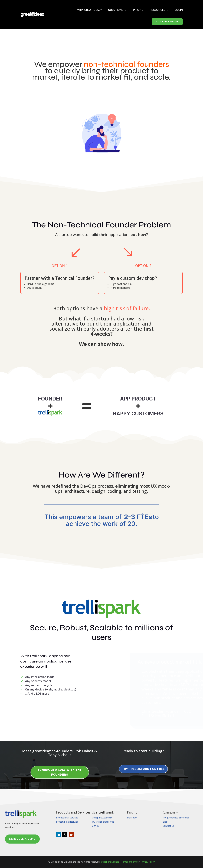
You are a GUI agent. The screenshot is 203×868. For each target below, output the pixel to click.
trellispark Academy (102, 818)
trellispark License (110, 862)
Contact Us (168, 826)
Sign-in (95, 826)
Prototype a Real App (67, 822)
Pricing (138, 10)
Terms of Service (130, 862)
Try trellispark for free (103, 822)
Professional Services (67, 818)
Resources (158, 10)
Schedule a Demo (22, 839)
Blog (165, 822)
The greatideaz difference (176, 818)
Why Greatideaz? (89, 10)
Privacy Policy (148, 862)
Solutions (116, 10)
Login (179, 10)
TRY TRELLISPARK (167, 22)
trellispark (132, 818)
